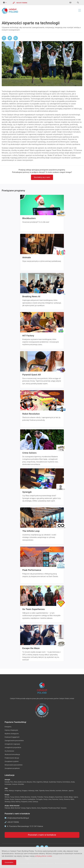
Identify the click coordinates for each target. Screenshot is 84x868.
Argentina (40, 782)
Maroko (34, 808)
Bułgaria (52, 797)
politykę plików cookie (43, 856)
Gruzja (12, 799)
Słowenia (67, 799)
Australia (58, 791)
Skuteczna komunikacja (12, 754)
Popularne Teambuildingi (15, 722)
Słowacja (8, 802)
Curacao (14, 784)
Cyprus (76, 797)
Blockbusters (29, 218)
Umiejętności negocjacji (12, 744)
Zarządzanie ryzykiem (12, 761)
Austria (24, 799)
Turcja (12, 797)
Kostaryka (8, 784)
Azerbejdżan (31, 799)
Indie (37, 791)
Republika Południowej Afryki (51, 808)
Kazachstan (59, 797)
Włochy (7, 797)
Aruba (73, 782)
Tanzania (63, 808)
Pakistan (7, 808)
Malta (72, 799)
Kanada (7, 782)
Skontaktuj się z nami (42, 177)
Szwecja (35, 802)
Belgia (71, 797)
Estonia (17, 797)
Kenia (39, 808)
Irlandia (66, 797)
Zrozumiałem (9, 862)
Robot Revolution (31, 414)
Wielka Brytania (25, 797)
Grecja (45, 799)
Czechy (61, 799)
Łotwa (30, 802)
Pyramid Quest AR (32, 375)
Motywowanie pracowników (14, 765)
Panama (59, 782)
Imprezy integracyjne (11, 730)
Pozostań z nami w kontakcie (42, 835)
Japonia (71, 791)
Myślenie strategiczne (12, 734)
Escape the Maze (31, 648)
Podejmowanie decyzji (12, 758)
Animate (27, 258)
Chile (34, 782)
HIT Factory (28, 336)
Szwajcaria (18, 799)
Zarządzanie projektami (12, 768)
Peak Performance (32, 570)
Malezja (11, 791)
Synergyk (27, 492)
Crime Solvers (29, 453)
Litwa (50, 799)
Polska (7, 799)
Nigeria (28, 808)
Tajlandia (42, 791)
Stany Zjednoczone (20, 782)
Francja (46, 797)
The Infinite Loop (31, 531)
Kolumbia (21, 784)
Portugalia (39, 799)
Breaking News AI (31, 297)
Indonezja (31, 791)
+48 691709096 (22, 3)
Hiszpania (24, 802)
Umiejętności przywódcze (13, 748)
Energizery (8, 727)
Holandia (34, 797)
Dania (13, 802)
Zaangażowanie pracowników (14, 741)
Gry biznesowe (9, 751)
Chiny (6, 791)
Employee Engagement (12, 737)
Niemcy (18, 802)
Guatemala (52, 782)
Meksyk (46, 782)
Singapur (25, 791)
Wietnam (65, 791)
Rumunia (55, 799)
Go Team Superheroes (34, 609)
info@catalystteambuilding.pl (18, 818)
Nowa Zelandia (50, 791)
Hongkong (18, 791)
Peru (12, 782)
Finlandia (40, 797)
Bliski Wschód (15, 808)
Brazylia (29, 782)
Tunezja (23, 808)
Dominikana (66, 782)
